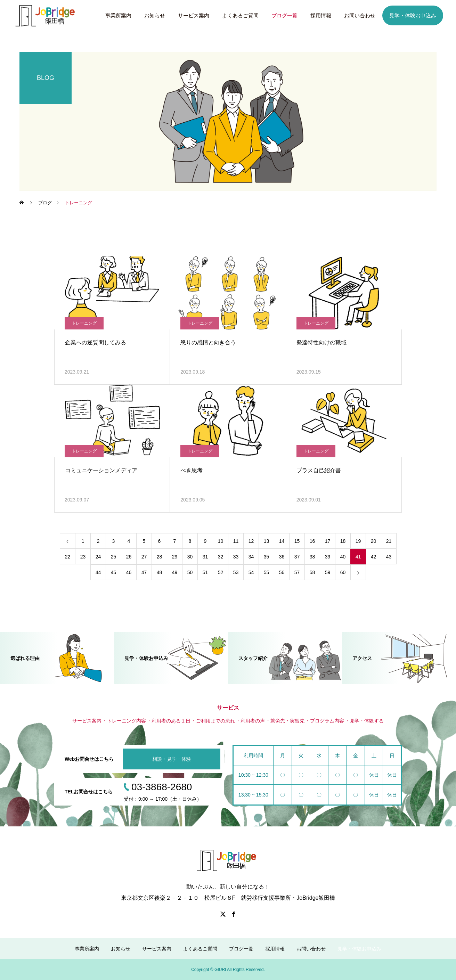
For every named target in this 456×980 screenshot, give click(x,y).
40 (343, 557)
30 (190, 557)
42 (374, 557)
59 (328, 572)
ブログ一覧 (284, 15)
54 (251, 572)
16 (312, 541)
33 (236, 557)
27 (144, 557)
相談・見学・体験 (172, 759)
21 (389, 541)
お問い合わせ (360, 15)
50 (190, 572)
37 (297, 557)
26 (129, 557)
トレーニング (84, 323)
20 (374, 541)
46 (129, 572)
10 (221, 541)
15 (297, 541)
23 (83, 557)
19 (358, 541)
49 (175, 572)
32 (221, 557)
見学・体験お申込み (413, 15)
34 (251, 557)
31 (205, 557)
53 (236, 572)
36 (282, 557)
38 (312, 557)
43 (389, 557)
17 (328, 541)
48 (160, 572)
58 (312, 572)
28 (160, 557)
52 (221, 572)
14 (282, 541)
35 (267, 557)
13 (267, 541)
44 (98, 572)
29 (175, 557)
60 (343, 572)
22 (68, 557)
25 (114, 557)
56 (282, 572)
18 (343, 541)
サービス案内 (194, 15)
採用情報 (321, 15)
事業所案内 (118, 15)
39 (328, 557)
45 (114, 572)
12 (251, 541)
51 (205, 572)
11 (236, 541)
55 (267, 572)
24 (98, 557)
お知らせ (155, 15)
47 (144, 572)
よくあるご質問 (240, 15)
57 (297, 572)
